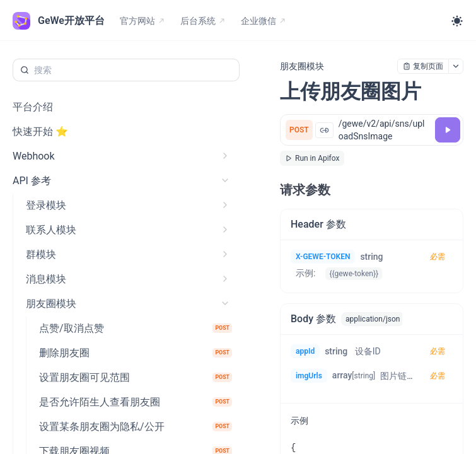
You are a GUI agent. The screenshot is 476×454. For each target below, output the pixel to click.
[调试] (448, 130)
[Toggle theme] (457, 21)
